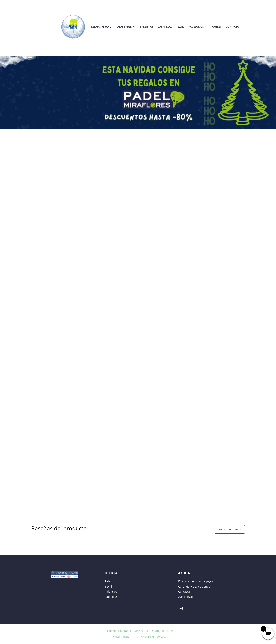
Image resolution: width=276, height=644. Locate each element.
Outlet (217, 27)
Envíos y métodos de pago (195, 581)
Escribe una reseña (230, 529)
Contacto (233, 27)
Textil (180, 27)
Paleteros (147, 27)
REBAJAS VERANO (101, 27)
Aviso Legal (185, 597)
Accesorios (196, 27)
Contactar (185, 592)
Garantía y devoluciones (194, 586)
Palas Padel (124, 27)
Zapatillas (165, 27)
